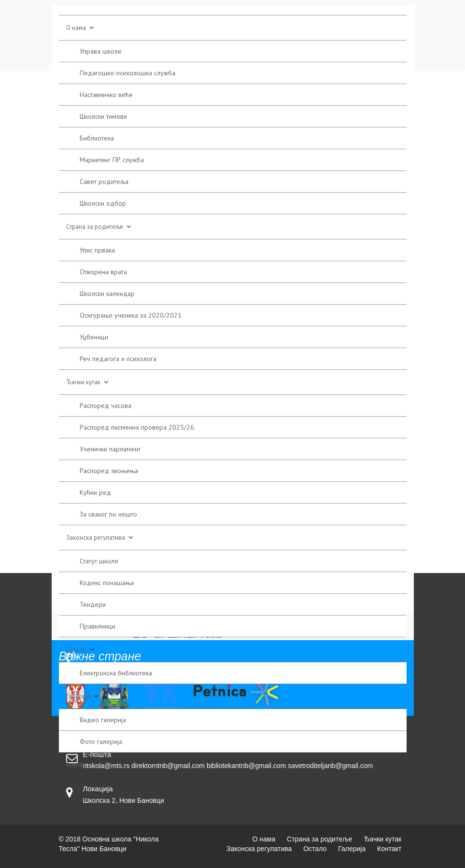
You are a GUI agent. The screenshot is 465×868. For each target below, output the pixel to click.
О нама (76, 28)
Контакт (77, 764)
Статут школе (99, 561)
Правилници (98, 626)
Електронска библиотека (116, 673)
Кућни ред (95, 492)
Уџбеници (94, 337)
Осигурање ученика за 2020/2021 (131, 315)
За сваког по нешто (108, 514)
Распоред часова (106, 406)
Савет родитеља (104, 182)
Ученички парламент (110, 449)
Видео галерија (103, 720)
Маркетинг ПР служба (112, 160)
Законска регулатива (96, 538)
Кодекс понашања (107, 583)
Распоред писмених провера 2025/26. (138, 427)
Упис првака (97, 250)
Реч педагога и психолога (118, 359)
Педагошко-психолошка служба (127, 73)
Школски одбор (103, 203)
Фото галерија (101, 742)
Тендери (93, 604)
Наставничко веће (106, 95)
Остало (76, 650)
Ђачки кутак (83, 382)
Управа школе (101, 51)
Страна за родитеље (95, 227)
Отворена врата (103, 272)
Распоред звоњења (109, 471)
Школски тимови (103, 116)
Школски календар (107, 294)
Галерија (78, 696)
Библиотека (97, 138)
